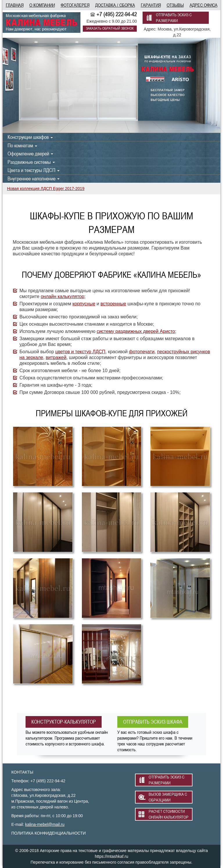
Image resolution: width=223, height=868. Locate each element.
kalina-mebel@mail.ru (45, 824)
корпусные (84, 304)
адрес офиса (204, 5)
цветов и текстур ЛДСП (80, 352)
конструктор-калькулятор (64, 722)
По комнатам (22, 145)
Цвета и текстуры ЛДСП (34, 170)
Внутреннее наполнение (34, 179)
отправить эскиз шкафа (153, 722)
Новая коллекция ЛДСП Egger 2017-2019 (46, 189)
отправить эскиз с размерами (174, 18)
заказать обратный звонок (110, 28)
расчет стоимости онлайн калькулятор (169, 814)
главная (15, 5)
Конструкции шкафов (30, 137)
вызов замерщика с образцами (168, 797)
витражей (56, 357)
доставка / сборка (115, 5)
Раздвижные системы (31, 162)
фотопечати (142, 352)
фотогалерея (75, 5)
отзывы (175, 5)
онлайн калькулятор (62, 296)
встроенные (113, 304)
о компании (42, 5)
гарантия (151, 5)
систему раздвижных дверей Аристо (136, 331)
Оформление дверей (30, 154)
